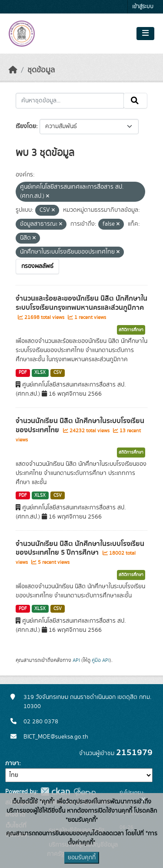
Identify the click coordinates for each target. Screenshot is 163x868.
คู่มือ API (101, 660)
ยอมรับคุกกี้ (82, 858)
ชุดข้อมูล (41, 70)
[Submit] (135, 101)
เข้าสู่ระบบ (143, 7)
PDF (23, 373)
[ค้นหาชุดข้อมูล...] (70, 101)
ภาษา (12, 763)
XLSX (40, 373)
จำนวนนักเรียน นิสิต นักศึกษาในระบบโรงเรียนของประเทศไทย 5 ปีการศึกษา (80, 548)
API (76, 660)
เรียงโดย (26, 126)
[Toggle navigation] (145, 34)
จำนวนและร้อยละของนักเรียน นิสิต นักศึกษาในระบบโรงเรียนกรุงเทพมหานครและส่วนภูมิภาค (81, 303)
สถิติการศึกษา (131, 330)
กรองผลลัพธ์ (37, 266)
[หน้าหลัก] (13, 70)
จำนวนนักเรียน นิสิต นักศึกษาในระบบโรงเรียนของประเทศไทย (80, 426)
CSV (58, 373)
